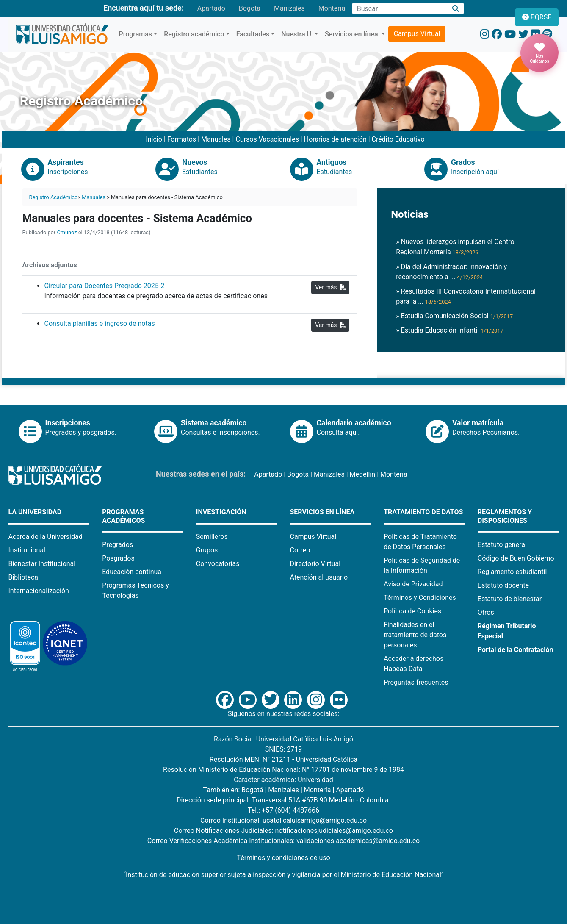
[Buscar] (455, 9)
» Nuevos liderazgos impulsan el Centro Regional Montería (455, 247)
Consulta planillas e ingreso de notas (100, 323)
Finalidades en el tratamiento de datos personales (415, 635)
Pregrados (118, 545)
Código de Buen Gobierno (516, 558)
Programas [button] (136, 34)
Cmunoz (67, 232)
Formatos (182, 139)
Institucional (27, 550)
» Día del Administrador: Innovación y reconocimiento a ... (451, 272)
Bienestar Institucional (42, 564)
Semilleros (212, 537)
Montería (332, 8)
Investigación (221, 512)
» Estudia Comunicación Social (454, 316)
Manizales (289, 8)
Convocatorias (218, 564)
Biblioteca (24, 577)
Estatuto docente (503, 585)
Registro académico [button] (194, 34)
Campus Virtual (417, 34)
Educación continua (132, 572)
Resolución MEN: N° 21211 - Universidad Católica (283, 759)
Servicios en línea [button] (352, 34)
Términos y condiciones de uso (283, 858)
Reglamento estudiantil (512, 572)
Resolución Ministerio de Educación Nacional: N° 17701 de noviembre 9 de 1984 (283, 770)
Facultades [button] (253, 34)
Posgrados (118, 558)
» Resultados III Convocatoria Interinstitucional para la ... (466, 296)
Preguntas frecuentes (416, 682)
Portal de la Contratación (516, 650)
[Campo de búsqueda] (400, 8)
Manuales (216, 139)
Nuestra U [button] (297, 34)
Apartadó (211, 8)
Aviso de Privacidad (413, 584)
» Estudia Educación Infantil (450, 330)
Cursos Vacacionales (267, 139)
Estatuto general (502, 545)
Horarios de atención (335, 139)
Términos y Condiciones (420, 598)
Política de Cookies (412, 611)
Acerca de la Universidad (46, 537)
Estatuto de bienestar (510, 599)
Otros (486, 612)
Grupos (207, 550)
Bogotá (250, 8)
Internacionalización (39, 591)
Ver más (330, 287)
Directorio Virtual (315, 564)
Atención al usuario (319, 577)
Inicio (154, 139)
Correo (300, 550)
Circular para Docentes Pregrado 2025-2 (105, 286)
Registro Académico (54, 197)
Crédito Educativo (398, 139)
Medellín (363, 474)
